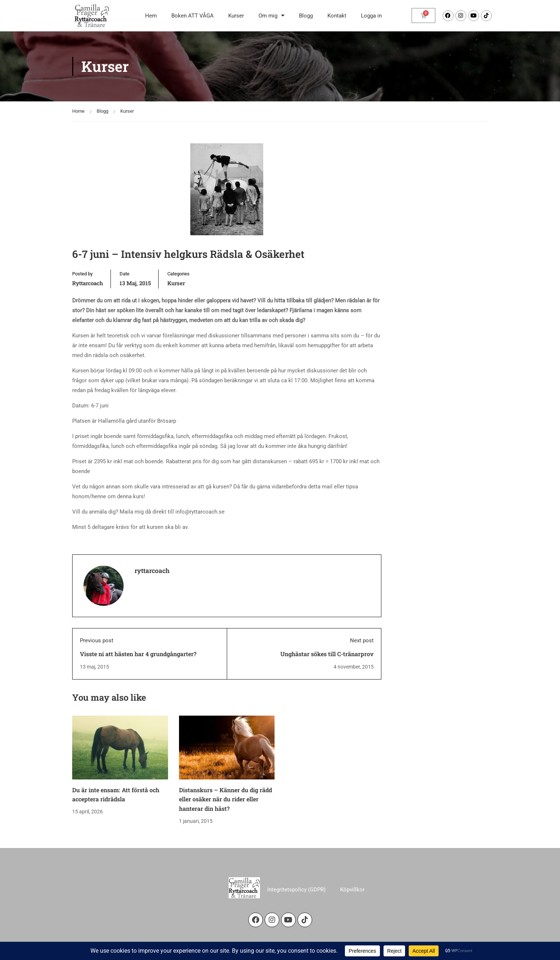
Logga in (371, 16)
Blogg (306, 16)
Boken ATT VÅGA (192, 16)
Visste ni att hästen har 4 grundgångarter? (138, 654)
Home (78, 111)
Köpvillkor (352, 889)
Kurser (236, 16)
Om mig (271, 16)
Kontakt (337, 16)
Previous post (97, 640)
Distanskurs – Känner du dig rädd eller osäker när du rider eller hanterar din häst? (225, 799)
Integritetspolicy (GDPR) (296, 889)
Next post (362, 640)
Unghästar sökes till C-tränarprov (327, 654)
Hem (151, 16)
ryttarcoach (88, 283)
